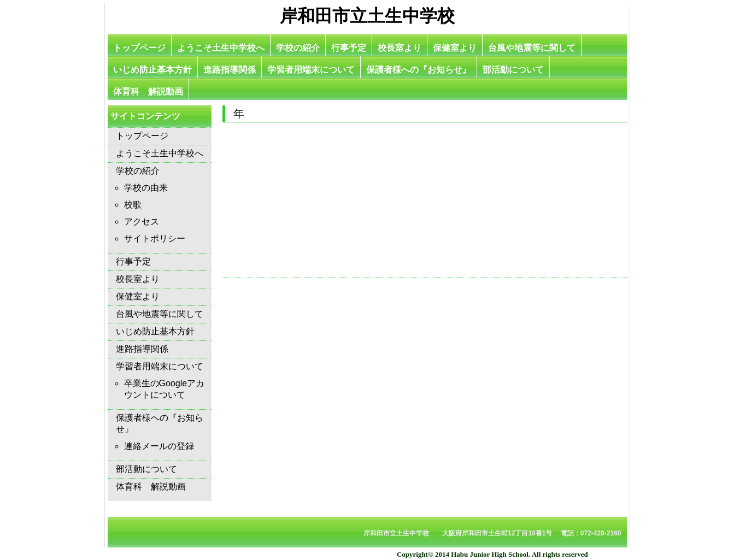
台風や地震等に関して (532, 48)
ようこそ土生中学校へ (221, 48)
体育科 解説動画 (148, 92)
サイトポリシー (155, 238)
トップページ (139, 48)
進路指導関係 (230, 70)
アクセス (142, 222)
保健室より (455, 48)
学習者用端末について (311, 70)
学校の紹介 (298, 48)
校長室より (400, 48)
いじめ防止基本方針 (152, 70)
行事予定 (349, 48)
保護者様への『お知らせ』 (419, 70)
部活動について (513, 70)
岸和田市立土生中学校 (367, 16)
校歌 (133, 205)
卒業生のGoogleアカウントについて (165, 389)
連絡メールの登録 (159, 446)
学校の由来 (146, 188)
